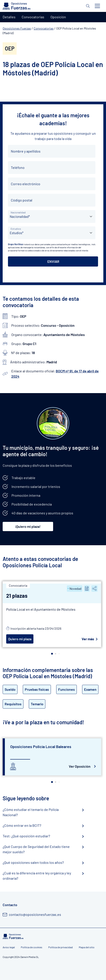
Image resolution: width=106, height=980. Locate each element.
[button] (52, 654)
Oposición (58, 17)
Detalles (9, 17)
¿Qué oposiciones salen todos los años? (33, 862)
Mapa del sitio (87, 947)
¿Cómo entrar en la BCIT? (22, 825)
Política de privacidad (61, 947)
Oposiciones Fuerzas (17, 28)
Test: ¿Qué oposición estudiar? (26, 836)
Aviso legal (9, 947)
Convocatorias (44, 28)
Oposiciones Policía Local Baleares (41, 747)
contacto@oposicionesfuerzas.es (35, 914)
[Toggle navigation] (97, 6)
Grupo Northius (15, 244)
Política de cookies (32, 947)
